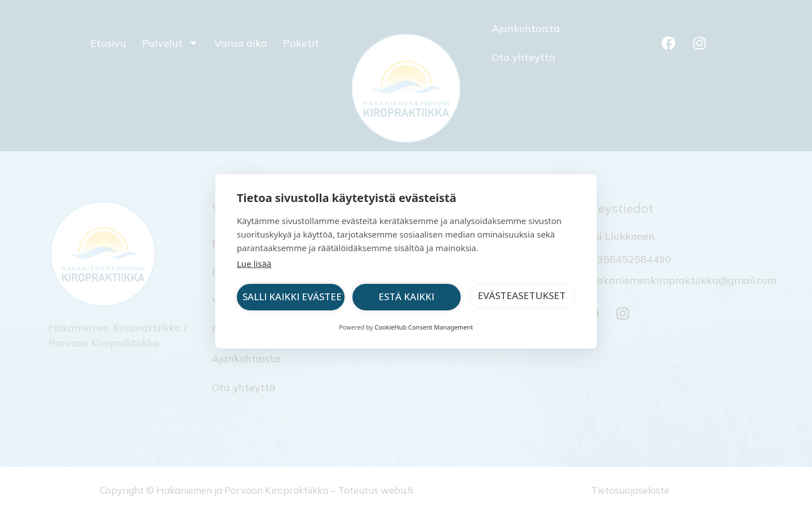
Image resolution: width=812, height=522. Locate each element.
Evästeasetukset (522, 295)
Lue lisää (254, 264)
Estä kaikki (406, 297)
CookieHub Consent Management (424, 327)
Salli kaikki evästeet (294, 297)
